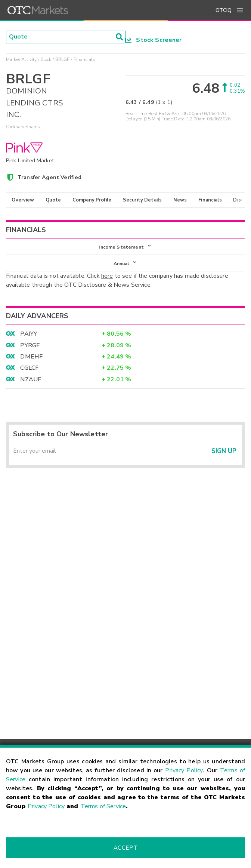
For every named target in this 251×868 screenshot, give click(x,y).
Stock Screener (154, 40)
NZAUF (31, 379)
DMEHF (31, 357)
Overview (23, 200)
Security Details (142, 200)
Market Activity (21, 59)
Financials (210, 200)
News (180, 200)
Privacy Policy (184, 770)
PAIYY (29, 334)
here (107, 276)
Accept (125, 848)
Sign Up (224, 451)
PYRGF (30, 345)
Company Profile (92, 200)
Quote (53, 200)
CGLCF (29, 368)
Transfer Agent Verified (49, 177)
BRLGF (63, 59)
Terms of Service (103, 806)
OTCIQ (224, 10)
